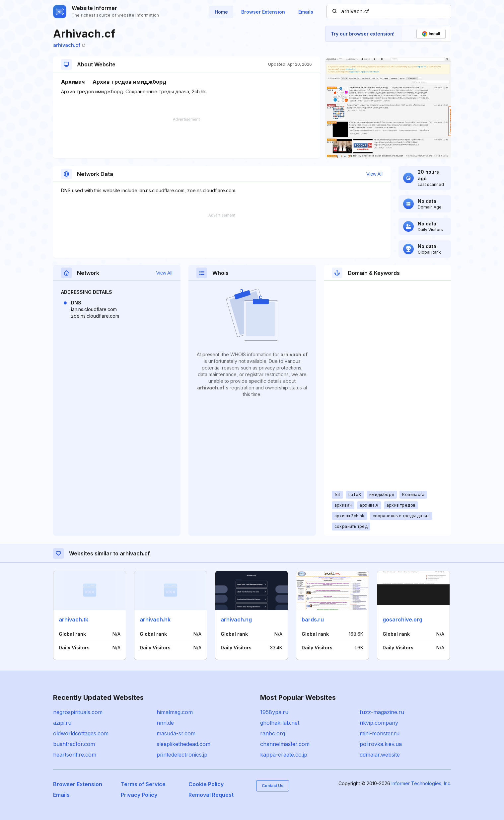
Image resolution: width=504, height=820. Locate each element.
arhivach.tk (73, 619)
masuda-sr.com (176, 733)
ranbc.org (273, 733)
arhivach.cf (69, 45)
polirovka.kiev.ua (381, 744)
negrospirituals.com (78, 712)
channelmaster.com (285, 744)
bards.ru (313, 619)
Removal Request (211, 795)
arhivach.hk (155, 619)
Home (221, 12)
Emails (306, 12)
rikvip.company (379, 723)
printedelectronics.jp (182, 755)
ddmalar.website (380, 755)
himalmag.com (175, 712)
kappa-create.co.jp (284, 755)
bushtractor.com (74, 744)
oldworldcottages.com (81, 733)
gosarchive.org (402, 619)
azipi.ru (62, 723)
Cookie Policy (206, 784)
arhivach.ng (236, 619)
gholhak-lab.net (280, 723)
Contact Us (273, 786)
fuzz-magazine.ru (382, 712)
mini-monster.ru (380, 733)
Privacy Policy (139, 795)
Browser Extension (263, 12)
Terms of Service (143, 784)
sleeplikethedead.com (183, 744)
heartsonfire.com (75, 755)
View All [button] (374, 174)
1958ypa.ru (274, 712)
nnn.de (165, 723)
